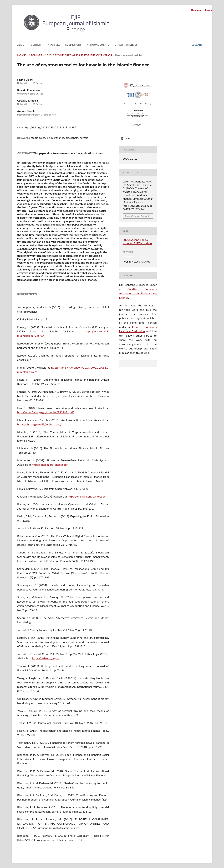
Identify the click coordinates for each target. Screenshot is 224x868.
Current (37, 45)
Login (209, 10)
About (21, 45)
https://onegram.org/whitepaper (87, 496)
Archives (54, 45)
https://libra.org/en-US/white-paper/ (39, 424)
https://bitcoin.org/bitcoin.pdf (50, 465)
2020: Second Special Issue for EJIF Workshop (79, 55)
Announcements (98, 45)
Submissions (73, 45)
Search (198, 45)
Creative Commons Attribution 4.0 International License (138, 293)
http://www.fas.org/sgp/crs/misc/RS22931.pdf (45, 412)
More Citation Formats (138, 216)
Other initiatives (126, 45)
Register (196, 10)
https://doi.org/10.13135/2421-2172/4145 (50, 127)
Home (21, 55)
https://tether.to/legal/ (46, 658)
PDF (127, 138)
